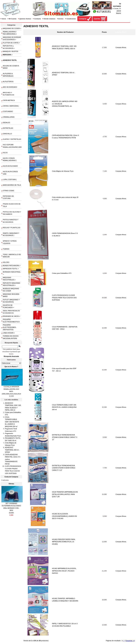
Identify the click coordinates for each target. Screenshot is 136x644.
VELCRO (6, 262)
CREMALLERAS (9, 117)
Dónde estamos (50, 19)
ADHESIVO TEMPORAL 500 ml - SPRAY (12, 450)
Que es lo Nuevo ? (11, 367)
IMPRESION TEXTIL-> (11, 269)
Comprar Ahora (121, 47)
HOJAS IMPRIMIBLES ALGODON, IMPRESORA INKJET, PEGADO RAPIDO (64, 571)
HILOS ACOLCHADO (10, 166)
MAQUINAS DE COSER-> (12, 28)
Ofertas (11, 484)
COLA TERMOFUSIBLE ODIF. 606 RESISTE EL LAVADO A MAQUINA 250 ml (64, 407)
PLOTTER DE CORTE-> (11, 43)
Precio (104, 32)
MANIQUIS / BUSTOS (11, 51)
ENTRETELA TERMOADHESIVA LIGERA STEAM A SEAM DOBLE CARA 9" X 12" (64, 468)
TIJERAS (6, 249)
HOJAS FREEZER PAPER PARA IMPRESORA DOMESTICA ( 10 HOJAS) (63, 542)
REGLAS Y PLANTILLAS (12, 228)
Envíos (61, 19)
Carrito (97, 19)
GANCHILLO (7, 134)
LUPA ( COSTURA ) (10, 179)
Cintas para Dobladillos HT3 (62, 273)
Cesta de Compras (11, 477)
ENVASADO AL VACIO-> (11, 316)
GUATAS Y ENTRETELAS (12, 139)
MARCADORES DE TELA (12, 185)
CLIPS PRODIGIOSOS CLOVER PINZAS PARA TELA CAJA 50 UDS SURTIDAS (64, 298)
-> (8, 55)
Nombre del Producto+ (65, 32)
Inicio (4, 19)
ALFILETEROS (8, 82)
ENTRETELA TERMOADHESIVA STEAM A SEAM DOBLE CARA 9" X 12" (65, 437)
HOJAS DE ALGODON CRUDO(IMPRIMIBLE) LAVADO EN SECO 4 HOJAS (64, 516)
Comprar (83, 19)
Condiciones (71, 19)
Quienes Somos (25, 19)
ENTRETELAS (8, 128)
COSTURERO (8, 111)
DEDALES (6, 123)
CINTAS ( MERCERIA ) (11, 106)
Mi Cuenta (13, 19)
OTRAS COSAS (8, 191)
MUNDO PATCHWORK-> (12, 266)
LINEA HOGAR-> (9, 333)
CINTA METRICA (9, 100)
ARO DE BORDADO (10, 87)
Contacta (37, 19)
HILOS (5, 153)
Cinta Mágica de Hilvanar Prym (63, 171)
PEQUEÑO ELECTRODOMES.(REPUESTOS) (10, 327)
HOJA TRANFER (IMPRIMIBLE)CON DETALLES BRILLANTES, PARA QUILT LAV (65, 494)
